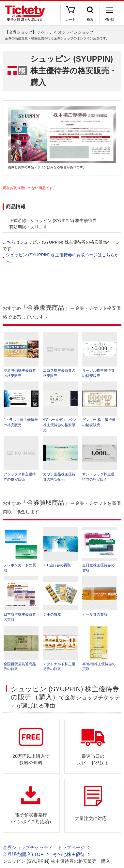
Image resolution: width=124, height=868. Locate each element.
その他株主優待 (69, 854)
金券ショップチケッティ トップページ (44, 847)
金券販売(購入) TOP (23, 854)
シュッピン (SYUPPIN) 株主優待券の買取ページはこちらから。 (62, 258)
